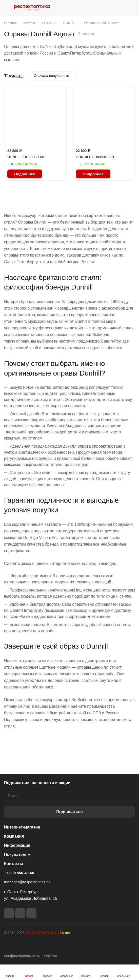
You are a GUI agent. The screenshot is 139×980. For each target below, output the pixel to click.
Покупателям (17, 855)
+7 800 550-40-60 (19, 873)
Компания (14, 836)
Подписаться (69, 812)
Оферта (51, 956)
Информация (17, 845)
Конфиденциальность (22, 956)
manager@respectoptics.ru (27, 882)
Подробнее (25, 174)
